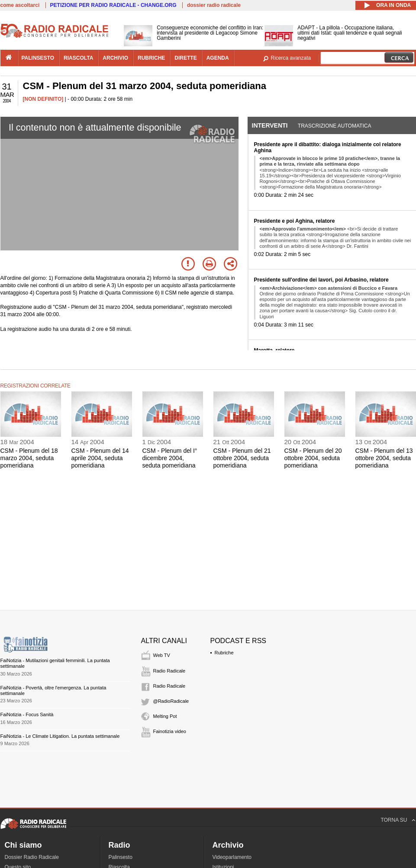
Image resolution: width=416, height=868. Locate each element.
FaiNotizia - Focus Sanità (27, 714)
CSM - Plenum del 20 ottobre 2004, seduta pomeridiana (313, 458)
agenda (218, 58)
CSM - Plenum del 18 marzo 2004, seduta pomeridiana (29, 458)
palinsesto (38, 58)
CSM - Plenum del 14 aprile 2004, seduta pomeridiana (100, 458)
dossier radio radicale (214, 5)
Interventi (270, 125)
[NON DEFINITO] (43, 99)
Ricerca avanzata (291, 58)
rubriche (151, 58)
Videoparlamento (232, 857)
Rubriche (224, 653)
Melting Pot (165, 716)
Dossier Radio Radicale (32, 857)
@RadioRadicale (171, 701)
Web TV (162, 655)
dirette (185, 58)
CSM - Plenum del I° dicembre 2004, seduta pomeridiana (170, 458)
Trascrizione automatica (335, 126)
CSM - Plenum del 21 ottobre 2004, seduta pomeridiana (242, 458)
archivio (115, 58)
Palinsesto (121, 857)
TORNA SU (394, 820)
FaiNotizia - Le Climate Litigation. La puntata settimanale (60, 736)
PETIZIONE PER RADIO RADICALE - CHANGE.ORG (113, 5)
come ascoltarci (20, 5)
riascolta (78, 58)
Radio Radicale (169, 671)
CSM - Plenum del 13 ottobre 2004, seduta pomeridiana (384, 458)
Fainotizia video (170, 731)
